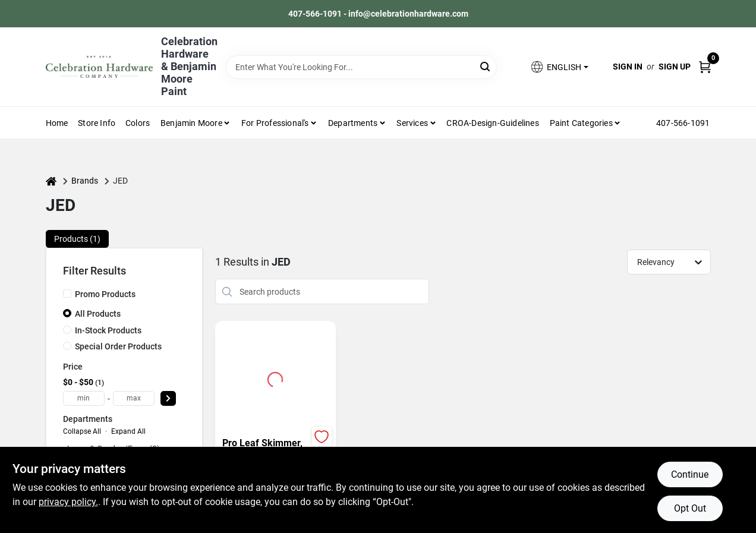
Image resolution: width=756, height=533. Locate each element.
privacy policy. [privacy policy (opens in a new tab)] (68, 502)
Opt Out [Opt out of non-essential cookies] (690, 508)
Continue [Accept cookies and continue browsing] (690, 474)
